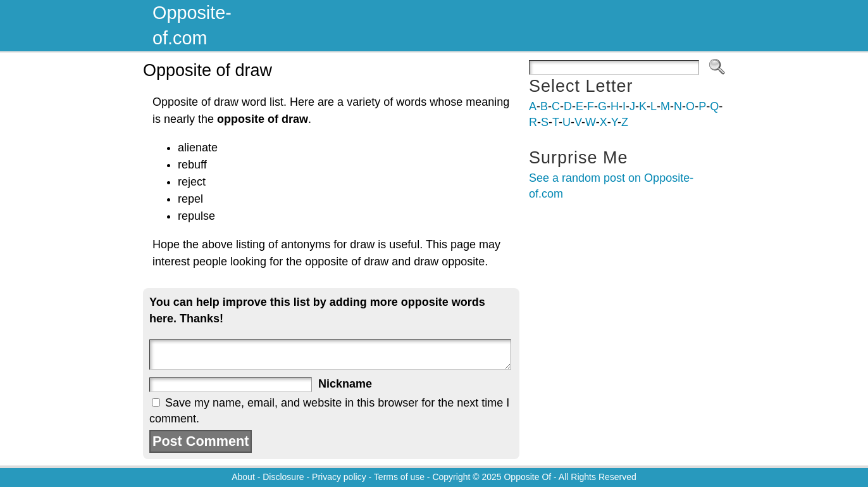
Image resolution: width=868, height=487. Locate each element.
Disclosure (283, 477)
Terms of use (399, 477)
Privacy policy (339, 477)
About (243, 477)
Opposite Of (527, 477)
